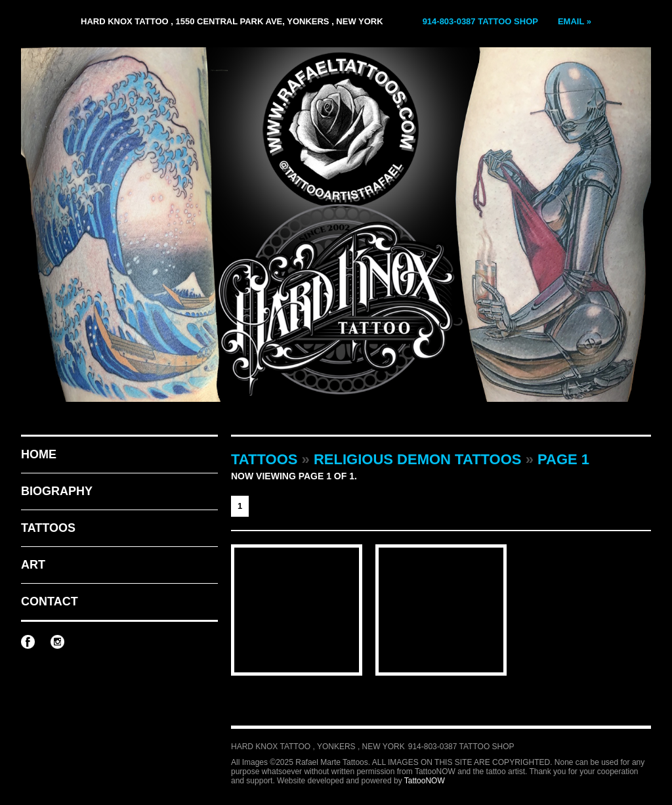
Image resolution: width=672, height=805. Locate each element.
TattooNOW (425, 781)
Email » (575, 21)
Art (33, 565)
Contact (50, 601)
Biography (57, 491)
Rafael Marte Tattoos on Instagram (57, 642)
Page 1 (563, 459)
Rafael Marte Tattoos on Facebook (28, 642)
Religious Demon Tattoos (418, 459)
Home (39, 454)
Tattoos (48, 528)
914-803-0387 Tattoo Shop (480, 21)
